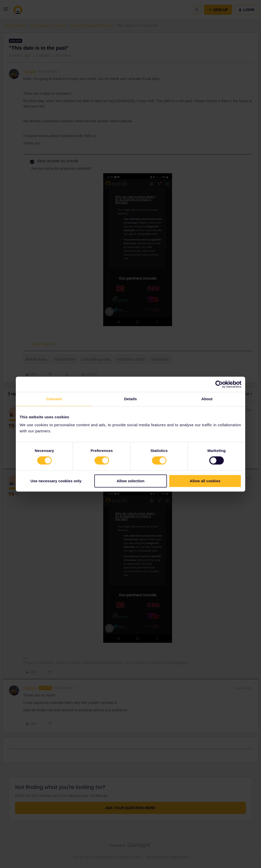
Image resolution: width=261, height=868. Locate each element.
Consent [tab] (54, 399)
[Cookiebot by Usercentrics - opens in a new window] (219, 384)
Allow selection (130, 481)
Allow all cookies (205, 481)
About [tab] (207, 399)
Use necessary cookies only (56, 481)
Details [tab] (130, 399)
